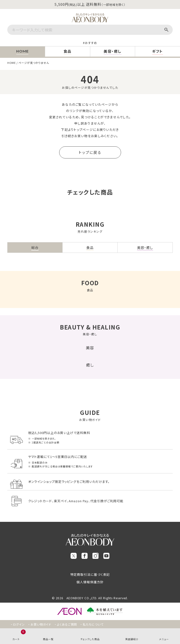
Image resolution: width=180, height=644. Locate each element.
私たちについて (93, 624)
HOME (12, 63)
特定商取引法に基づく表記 (90, 574)
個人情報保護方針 (90, 582)
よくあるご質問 (67, 624)
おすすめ (91, 43)
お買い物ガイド (41, 624)
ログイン (19, 624)
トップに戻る (90, 152)
